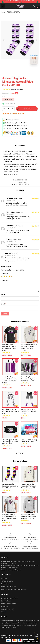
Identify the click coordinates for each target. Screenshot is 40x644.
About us (4, 578)
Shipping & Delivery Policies (9, 598)
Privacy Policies (6, 584)
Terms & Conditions (7, 581)
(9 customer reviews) (17, 89)
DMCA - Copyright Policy (9, 587)
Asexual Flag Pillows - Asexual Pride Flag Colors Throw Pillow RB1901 (29, 379)
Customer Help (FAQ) (8, 609)
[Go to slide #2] (25, 70)
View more (20, 453)
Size (4, 96)
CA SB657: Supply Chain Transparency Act (14, 589)
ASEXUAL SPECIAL (13, 12)
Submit (5, 314)
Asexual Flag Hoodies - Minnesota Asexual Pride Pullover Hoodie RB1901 (29, 516)
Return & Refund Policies (9, 604)
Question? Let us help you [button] (31, 642)
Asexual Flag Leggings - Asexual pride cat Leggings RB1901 (10, 411)
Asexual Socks (22, 183)
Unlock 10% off (36, 636)
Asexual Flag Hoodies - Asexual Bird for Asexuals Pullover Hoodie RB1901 (29, 486)
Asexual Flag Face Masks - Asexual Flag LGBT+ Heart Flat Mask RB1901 (10, 442)
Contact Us (5, 606)
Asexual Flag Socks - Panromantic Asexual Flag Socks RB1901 (10, 486)
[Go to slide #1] (15, 70)
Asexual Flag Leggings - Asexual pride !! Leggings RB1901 (29, 411)
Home (3, 12)
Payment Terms (6, 601)
